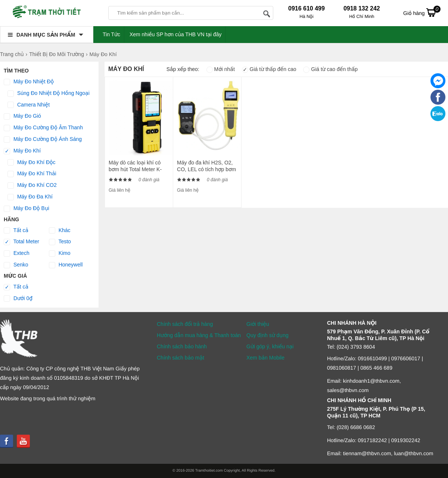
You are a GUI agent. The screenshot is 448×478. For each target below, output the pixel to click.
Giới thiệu (258, 324)
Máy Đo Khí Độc (32, 163)
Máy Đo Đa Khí (30, 197)
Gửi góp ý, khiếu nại (270, 346)
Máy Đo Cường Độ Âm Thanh (43, 128)
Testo (60, 242)
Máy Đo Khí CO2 (32, 185)
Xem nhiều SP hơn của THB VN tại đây (176, 34)
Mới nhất (221, 69)
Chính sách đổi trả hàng (185, 324)
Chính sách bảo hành (182, 346)
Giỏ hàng (422, 12)
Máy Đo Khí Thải (32, 174)
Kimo (60, 253)
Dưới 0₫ (18, 299)
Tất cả (16, 231)
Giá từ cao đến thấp (330, 69)
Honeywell (66, 265)
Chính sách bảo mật (181, 358)
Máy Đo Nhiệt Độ (29, 82)
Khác (60, 231)
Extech (17, 253)
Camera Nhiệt (29, 105)
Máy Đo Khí (22, 151)
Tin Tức (111, 34)
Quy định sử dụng (267, 335)
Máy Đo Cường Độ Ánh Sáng (43, 139)
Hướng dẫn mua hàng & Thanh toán (199, 335)
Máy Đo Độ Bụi (27, 209)
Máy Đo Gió (22, 116)
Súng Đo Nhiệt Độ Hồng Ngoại (49, 93)
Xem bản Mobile (265, 358)
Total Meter (21, 242)
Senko (16, 265)
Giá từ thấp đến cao (269, 69)
